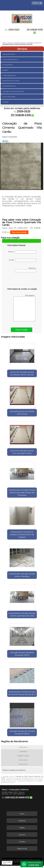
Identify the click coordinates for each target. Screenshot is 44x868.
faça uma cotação (19, 232)
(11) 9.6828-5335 (35, 30)
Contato (22, 842)
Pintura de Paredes (9, 97)
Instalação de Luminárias (11, 81)
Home (22, 814)
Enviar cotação (22, 330)
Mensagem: (24, 308)
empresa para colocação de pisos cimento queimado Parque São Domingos (22, 493)
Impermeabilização (9, 75)
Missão (22, 828)
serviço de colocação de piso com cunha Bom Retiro (22, 452)
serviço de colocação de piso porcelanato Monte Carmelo (22, 373)
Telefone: (26, 270)
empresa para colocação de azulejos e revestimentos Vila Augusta (22, 534)
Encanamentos (8, 65)
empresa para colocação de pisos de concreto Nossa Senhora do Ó (22, 693)
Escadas (5, 70)
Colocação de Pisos (9, 54)
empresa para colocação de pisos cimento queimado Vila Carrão (22, 615)
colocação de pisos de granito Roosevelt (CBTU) (22, 654)
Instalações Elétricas (9, 86)
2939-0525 (14, 30)
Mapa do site (22, 849)
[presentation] (22, 281)
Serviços (22, 49)
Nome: (22, 252)
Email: (23, 260)
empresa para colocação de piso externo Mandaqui (22, 575)
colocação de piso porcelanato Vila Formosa (22, 413)
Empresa (22, 821)
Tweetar (5, 141)
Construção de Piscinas (10, 59)
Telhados (6, 102)
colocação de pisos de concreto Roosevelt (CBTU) (22, 732)
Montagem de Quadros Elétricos (13, 91)
